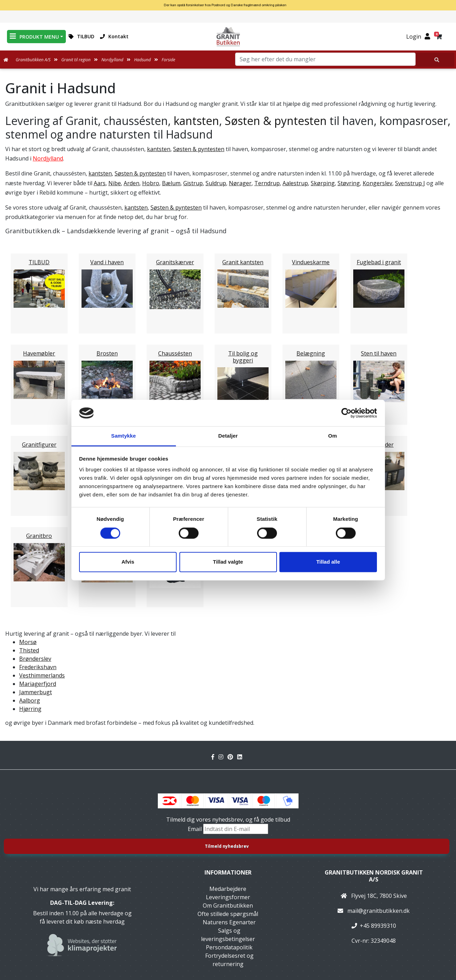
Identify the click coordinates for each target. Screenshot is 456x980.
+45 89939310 (378, 926)
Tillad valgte (228, 562)
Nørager (240, 183)
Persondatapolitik (229, 947)
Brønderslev (35, 659)
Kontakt (114, 36)
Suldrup (216, 183)
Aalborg (30, 700)
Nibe (115, 183)
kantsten (196, 121)
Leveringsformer (228, 897)
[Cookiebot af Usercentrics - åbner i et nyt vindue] (346, 413)
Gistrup (193, 183)
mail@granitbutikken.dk (378, 911)
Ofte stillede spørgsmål (228, 914)
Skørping (323, 183)
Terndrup (267, 183)
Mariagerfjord (38, 684)
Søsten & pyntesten (276, 121)
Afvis (128, 562)
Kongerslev (377, 183)
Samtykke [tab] (123, 436)
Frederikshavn (38, 667)
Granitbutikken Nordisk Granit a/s (374, 876)
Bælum (171, 183)
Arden (132, 183)
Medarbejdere (228, 889)
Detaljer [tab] (228, 436)
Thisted (29, 650)
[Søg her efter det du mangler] (435, 60)
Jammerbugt (36, 692)
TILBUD (82, 36)
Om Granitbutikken (228, 905)
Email (195, 829)
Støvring (349, 183)
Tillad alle (328, 562)
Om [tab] (333, 436)
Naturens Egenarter (229, 922)
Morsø (28, 642)
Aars (100, 183)
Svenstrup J (410, 183)
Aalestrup (295, 183)
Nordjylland (48, 158)
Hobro (151, 183)
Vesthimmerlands (42, 675)
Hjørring (30, 709)
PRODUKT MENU (34, 36)
